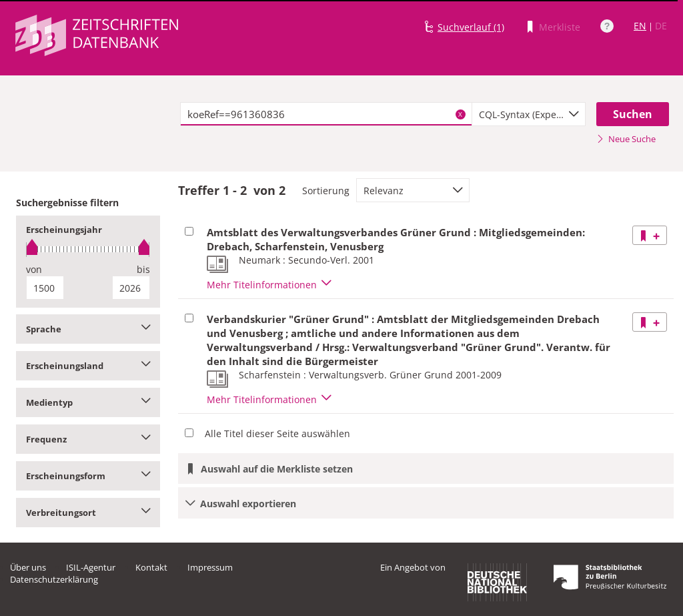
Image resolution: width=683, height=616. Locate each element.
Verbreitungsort (88, 513)
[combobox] (529, 114)
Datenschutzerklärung (54, 579)
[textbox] (326, 114)
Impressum (210, 567)
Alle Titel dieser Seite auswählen (277, 433)
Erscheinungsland (88, 366)
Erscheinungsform (88, 476)
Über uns (28, 567)
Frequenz (88, 439)
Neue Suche (626, 139)
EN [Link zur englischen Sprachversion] (640, 26)
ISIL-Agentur (91, 567)
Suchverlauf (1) (471, 27)
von (34, 269)
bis (143, 269)
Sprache (88, 329)
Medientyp (88, 402)
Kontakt (151, 567)
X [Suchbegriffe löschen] (460, 114)
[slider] (88, 249)
